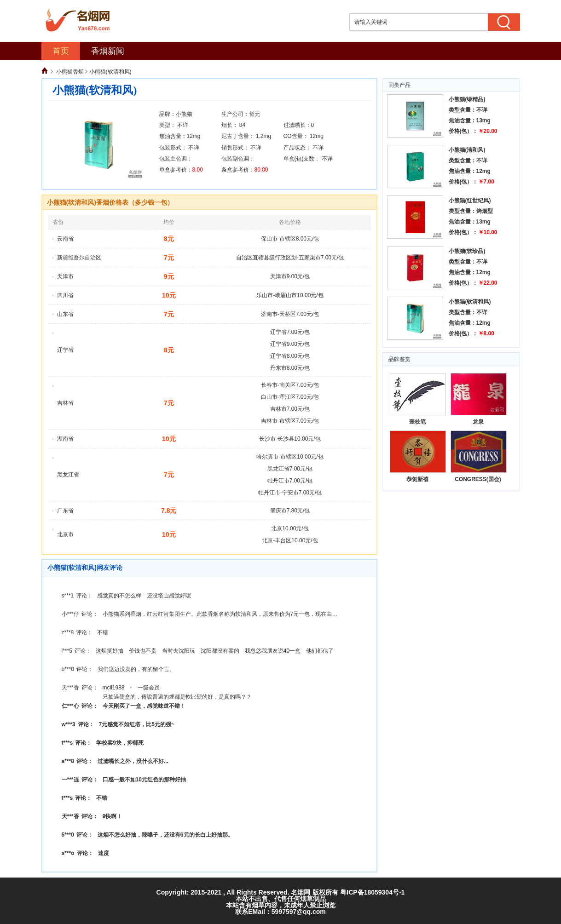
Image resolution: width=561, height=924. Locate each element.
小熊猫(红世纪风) (470, 201)
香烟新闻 (108, 51)
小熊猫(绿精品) (467, 99)
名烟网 (301, 892)
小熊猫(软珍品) (467, 251)
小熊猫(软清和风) (470, 302)
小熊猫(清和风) (467, 150)
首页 (61, 51)
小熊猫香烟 (70, 72)
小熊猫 (184, 114)
